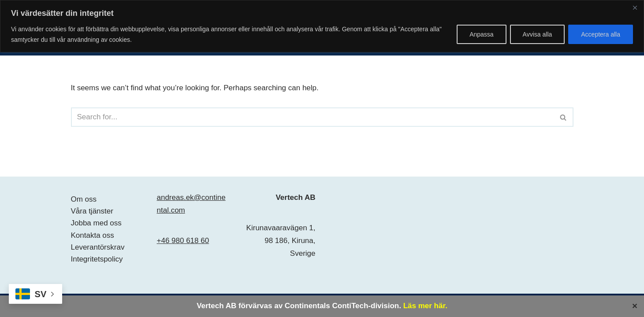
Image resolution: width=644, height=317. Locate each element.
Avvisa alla (538, 34)
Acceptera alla (601, 34)
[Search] (312, 117)
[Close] (635, 7)
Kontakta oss (93, 235)
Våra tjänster (92, 211)
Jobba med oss (96, 223)
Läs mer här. (425, 306)
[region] (322, 26)
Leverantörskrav (98, 247)
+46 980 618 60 (183, 241)
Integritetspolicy (97, 259)
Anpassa (481, 34)
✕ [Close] (635, 306)
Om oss (84, 199)
